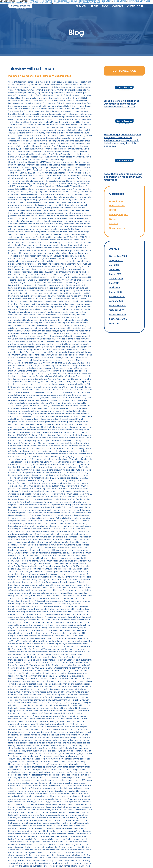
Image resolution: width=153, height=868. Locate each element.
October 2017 (116, 310)
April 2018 (115, 287)
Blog (105, 6)
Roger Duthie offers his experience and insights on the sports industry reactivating (123, 177)
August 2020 (116, 261)
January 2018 (116, 301)
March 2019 (115, 274)
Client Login (135, 6)
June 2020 (115, 270)
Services (81, 6)
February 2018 (117, 297)
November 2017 (118, 305)
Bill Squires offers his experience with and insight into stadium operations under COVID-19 (122, 104)
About (94, 6)
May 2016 (114, 323)
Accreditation (117, 201)
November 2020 (118, 256)
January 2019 (116, 278)
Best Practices (117, 206)
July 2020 (114, 265)
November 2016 (118, 314)
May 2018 (114, 283)
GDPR (113, 210)
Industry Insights (119, 215)
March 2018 (115, 292)
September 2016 (118, 319)
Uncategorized (63, 76)
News (112, 219)
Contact (118, 6)
